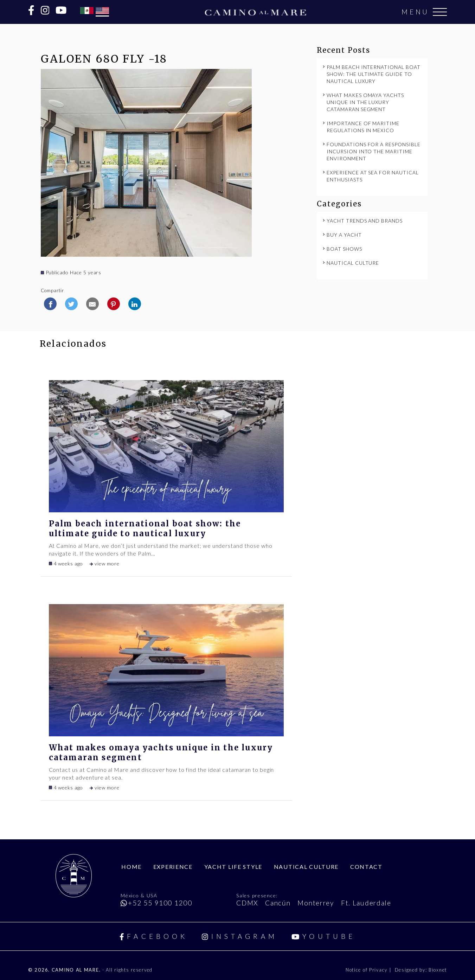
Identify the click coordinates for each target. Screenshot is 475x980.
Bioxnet (438, 970)
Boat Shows (344, 249)
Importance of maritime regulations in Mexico (363, 127)
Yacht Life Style (233, 867)
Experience (173, 867)
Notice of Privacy (367, 970)
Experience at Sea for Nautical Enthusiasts (373, 176)
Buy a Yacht (344, 235)
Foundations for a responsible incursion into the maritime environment (374, 151)
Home (131, 867)
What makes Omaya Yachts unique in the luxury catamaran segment (365, 102)
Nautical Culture (353, 263)
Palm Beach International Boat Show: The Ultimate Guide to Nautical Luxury (374, 74)
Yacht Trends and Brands (365, 221)
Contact (366, 867)
